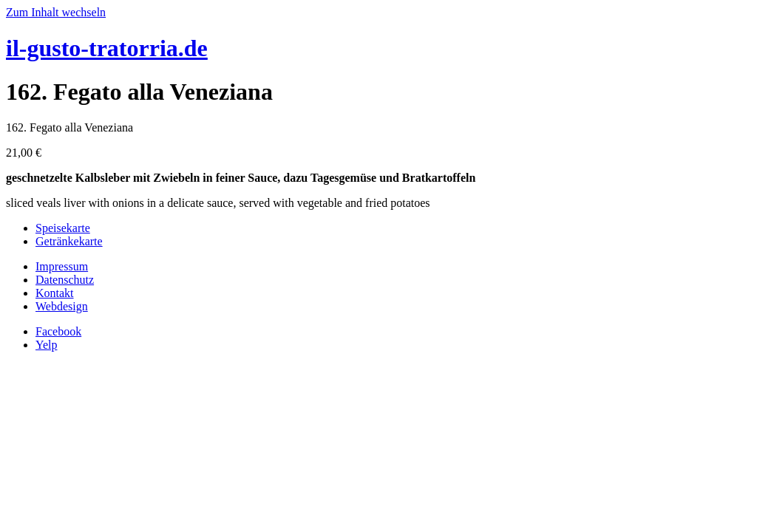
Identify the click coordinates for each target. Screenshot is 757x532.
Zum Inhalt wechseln (56, 12)
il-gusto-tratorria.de (107, 48)
